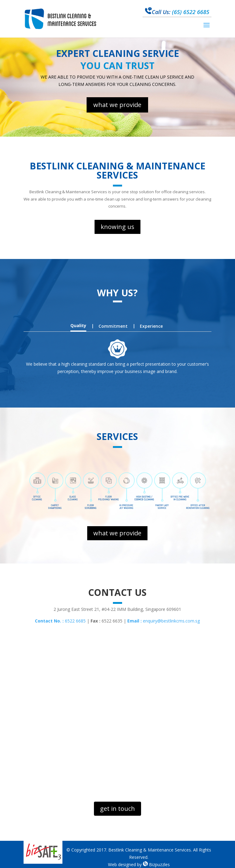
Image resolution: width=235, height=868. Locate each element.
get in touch (117, 809)
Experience (151, 326)
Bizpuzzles (156, 864)
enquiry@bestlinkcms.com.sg (164, 621)
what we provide (117, 105)
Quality (78, 325)
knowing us (117, 227)
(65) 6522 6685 (177, 12)
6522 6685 (60, 621)
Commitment (113, 326)
